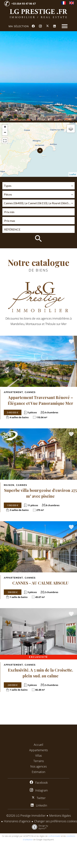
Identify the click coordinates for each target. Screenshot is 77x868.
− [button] (5, 133)
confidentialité (54, 836)
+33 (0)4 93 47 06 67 (24, 4)
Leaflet (73, 174)
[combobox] (39, 186)
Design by (39, 827)
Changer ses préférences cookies (55, 821)
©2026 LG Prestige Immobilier (26, 816)
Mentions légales (60, 816)
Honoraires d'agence (17, 821)
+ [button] (5, 127)
